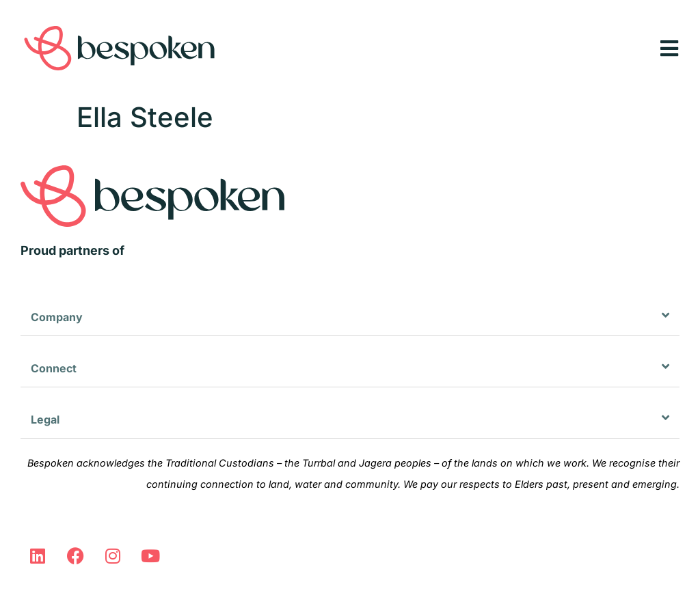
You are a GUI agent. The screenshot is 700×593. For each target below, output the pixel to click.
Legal (45, 419)
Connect (54, 368)
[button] (350, 317)
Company (57, 317)
